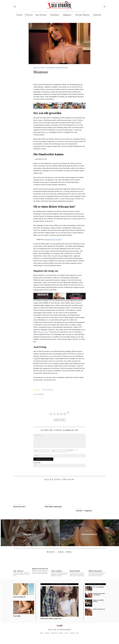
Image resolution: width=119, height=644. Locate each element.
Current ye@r (37, 463)
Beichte (97, 15)
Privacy (67, 633)
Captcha (75, 450)
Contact (47, 633)
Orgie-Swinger (50, 68)
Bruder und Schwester (99, 609)
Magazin (67, 15)
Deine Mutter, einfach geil (53, 507)
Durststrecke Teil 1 (19, 507)
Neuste (43, 68)
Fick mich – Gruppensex (84, 511)
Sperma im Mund (75, 571)
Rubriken (55, 15)
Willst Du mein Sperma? (95, 571)
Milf (63, 420)
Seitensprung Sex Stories (52, 239)
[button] (77, 450)
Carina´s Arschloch (56, 571)
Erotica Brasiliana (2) (19, 597)
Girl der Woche (82, 15)
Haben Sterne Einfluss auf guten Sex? (51, 619)
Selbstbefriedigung (62, 68)
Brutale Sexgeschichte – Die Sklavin (99, 594)
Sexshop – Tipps (75, 633)
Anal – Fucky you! (18, 571)
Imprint (61, 633)
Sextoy (46, 132)
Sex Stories (41, 15)
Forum (29, 15)
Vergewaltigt (17, 616)
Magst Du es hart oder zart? (40, 569)
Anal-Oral (36, 68)
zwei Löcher (44, 332)
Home (19, 15)
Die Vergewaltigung (98, 587)
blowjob (57, 420)
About (41, 633)
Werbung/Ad (54, 633)
